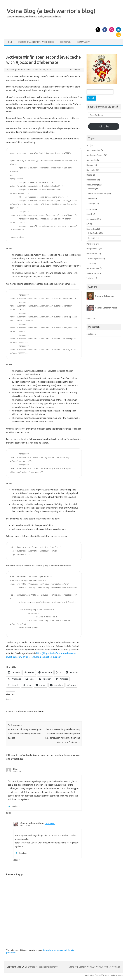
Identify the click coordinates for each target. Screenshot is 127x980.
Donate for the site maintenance (43, 967)
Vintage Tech (92, 273)
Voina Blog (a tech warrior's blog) (51, 11)
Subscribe (104, 127)
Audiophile (91, 160)
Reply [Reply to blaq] (9, 812)
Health (89, 214)
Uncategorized (93, 268)
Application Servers (24, 711)
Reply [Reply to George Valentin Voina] (16, 860)
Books (89, 175)
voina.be (116, 967)
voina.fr (100, 967)
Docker (91, 189)
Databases (39, 711)
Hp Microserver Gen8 (98, 194)
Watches (90, 278)
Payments (91, 244)
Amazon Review (94, 150)
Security (92, 238)
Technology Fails (94, 259)
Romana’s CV (84, 42)
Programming (93, 249)
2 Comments (76, 70)
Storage (92, 203)
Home (10, 42)
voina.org (73, 967)
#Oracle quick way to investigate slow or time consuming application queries (25, 734)
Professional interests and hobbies (36, 42)
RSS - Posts (92, 318)
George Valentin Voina (21, 70)
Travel (89, 263)
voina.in (83, 967)
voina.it (108, 967)
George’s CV (66, 42)
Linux (91, 199)
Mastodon (91, 334)
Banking (90, 165)
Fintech (90, 209)
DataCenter (92, 185)
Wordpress (118, 975)
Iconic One (89, 975)
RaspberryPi (92, 254)
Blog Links (91, 170)
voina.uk (91, 967)
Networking (92, 229)
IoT (88, 224)
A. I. (88, 145)
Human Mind (92, 219)
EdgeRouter (94, 233)
